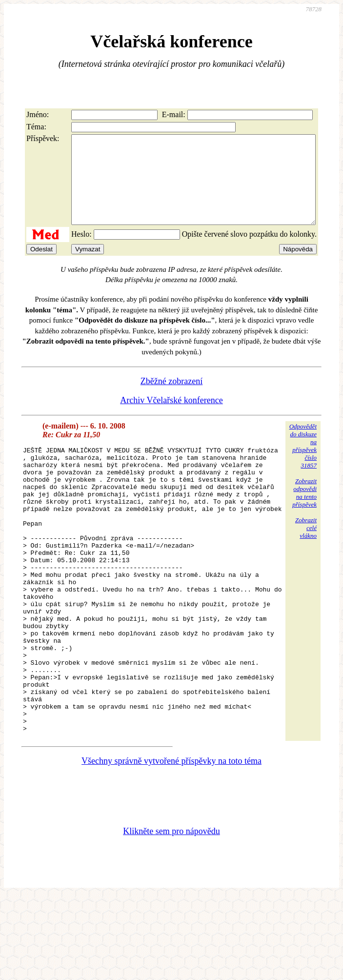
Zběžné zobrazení (171, 399)
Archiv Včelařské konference (171, 418)
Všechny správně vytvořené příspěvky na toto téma (171, 836)
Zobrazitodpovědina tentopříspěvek (304, 510)
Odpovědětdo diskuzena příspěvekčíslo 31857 (303, 463)
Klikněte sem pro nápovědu (171, 906)
